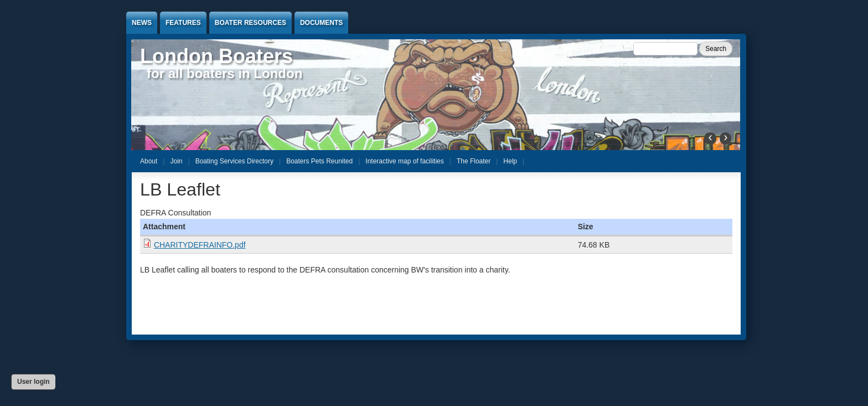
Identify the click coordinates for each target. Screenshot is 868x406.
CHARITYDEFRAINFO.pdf (200, 245)
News (142, 23)
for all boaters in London (224, 73)
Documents (321, 23)
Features (183, 23)
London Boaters (216, 56)
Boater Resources (250, 23)
